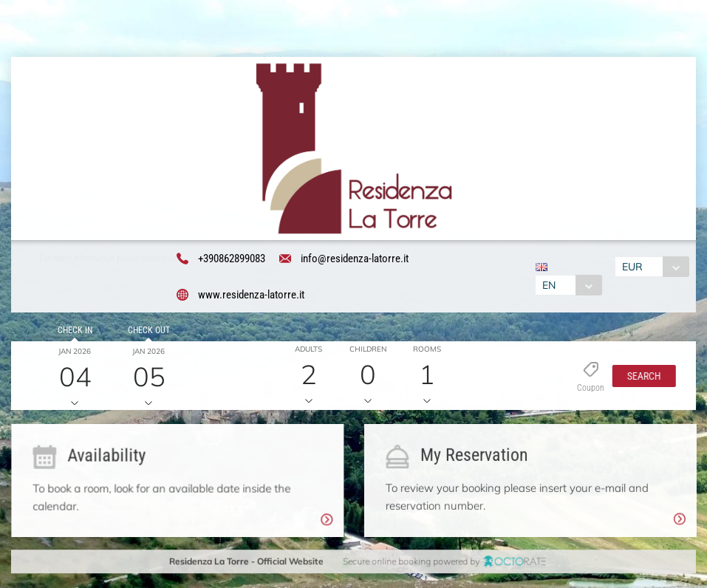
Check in (73, 332)
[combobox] (567, 286)
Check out (147, 332)
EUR (634, 267)
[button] (641, 377)
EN (547, 286)
